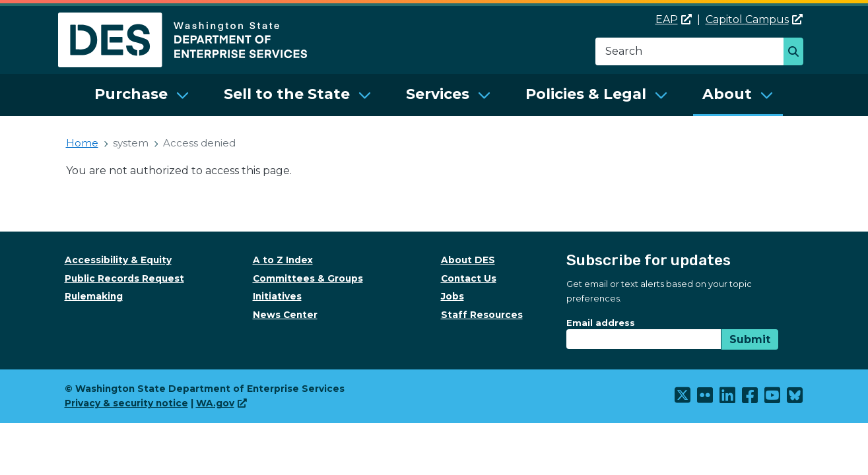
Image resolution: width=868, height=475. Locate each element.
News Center (285, 315)
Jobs (452, 296)
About (727, 94)
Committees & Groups (308, 278)
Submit (750, 339)
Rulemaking (94, 296)
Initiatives (277, 296)
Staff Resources (482, 315)
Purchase (131, 94)
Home (82, 143)
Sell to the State (287, 94)
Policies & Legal (586, 94)
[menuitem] (142, 95)
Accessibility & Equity (118, 260)
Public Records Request (124, 278)
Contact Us (469, 278)
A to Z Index (283, 260)
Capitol (754, 19)
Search (797, 53)
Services (438, 94)
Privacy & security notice (126, 403)
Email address (601, 323)
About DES (468, 260)
